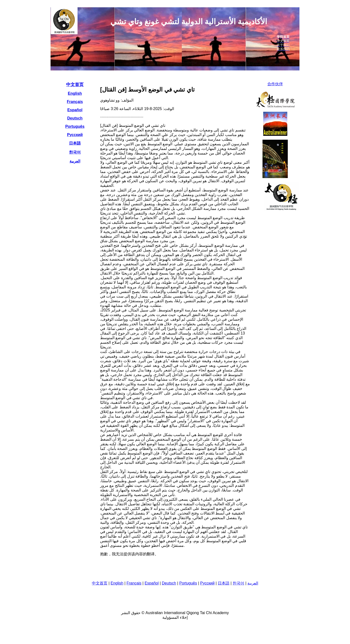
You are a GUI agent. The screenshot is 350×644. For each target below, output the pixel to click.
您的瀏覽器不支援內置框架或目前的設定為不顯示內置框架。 (175, 39)
